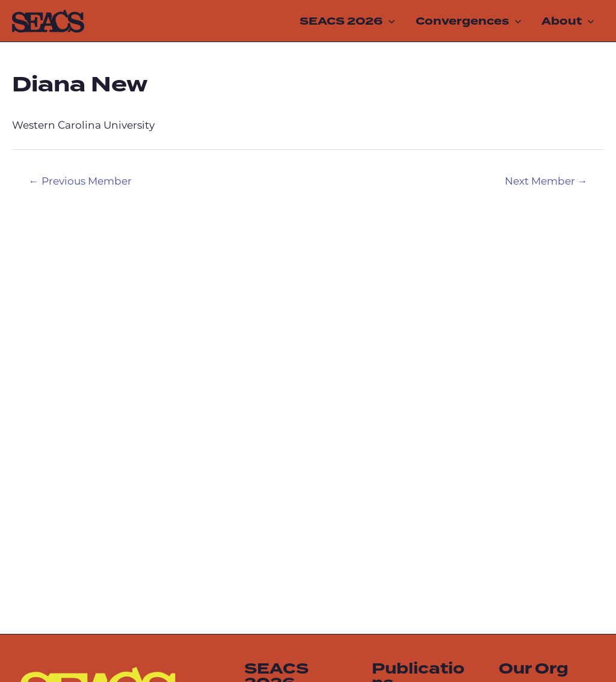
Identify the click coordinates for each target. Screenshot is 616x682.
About (568, 21)
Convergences (468, 21)
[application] (389, 21)
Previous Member (80, 182)
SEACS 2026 (347, 21)
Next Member (546, 182)
